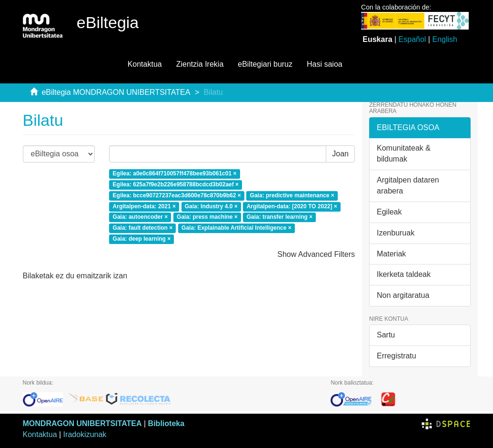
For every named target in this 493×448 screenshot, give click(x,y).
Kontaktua (145, 64)
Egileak (389, 212)
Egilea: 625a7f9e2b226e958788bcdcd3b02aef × (176, 184)
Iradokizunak (85, 434)
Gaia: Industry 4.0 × (211, 206)
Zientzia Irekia (200, 64)
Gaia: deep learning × (142, 239)
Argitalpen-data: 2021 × (144, 206)
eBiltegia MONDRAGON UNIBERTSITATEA (116, 92)
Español (413, 39)
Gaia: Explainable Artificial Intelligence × (236, 228)
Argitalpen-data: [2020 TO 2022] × (292, 206)
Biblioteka (166, 423)
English (444, 39)
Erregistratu (397, 356)
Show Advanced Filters (316, 254)
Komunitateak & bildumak (404, 153)
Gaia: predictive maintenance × (292, 195)
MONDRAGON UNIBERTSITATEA (82, 423)
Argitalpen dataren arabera (408, 185)
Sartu (386, 335)
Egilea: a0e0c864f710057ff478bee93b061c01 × (175, 173)
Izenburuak (396, 233)
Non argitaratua (403, 295)
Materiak (391, 254)
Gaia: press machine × (207, 217)
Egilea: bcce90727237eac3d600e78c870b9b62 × (177, 195)
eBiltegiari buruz (265, 64)
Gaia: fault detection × (143, 228)
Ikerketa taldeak (404, 274)
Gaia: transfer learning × (280, 217)
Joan (340, 154)
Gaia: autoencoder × (141, 217)
